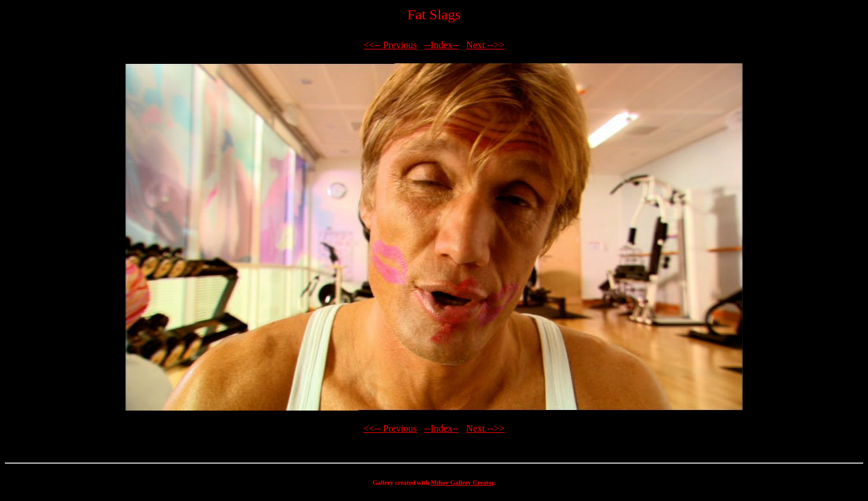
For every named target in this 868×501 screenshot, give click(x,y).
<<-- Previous (390, 45)
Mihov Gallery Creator (463, 482)
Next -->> (485, 45)
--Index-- (442, 45)
